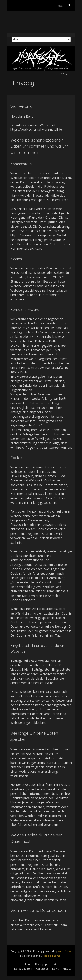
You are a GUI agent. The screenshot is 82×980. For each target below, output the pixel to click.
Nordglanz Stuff (23, 969)
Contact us (42, 969)
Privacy (67, 969)
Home (57, 74)
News (55, 969)
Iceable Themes (52, 956)
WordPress (64, 951)
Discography (42, 964)
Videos (58, 964)
